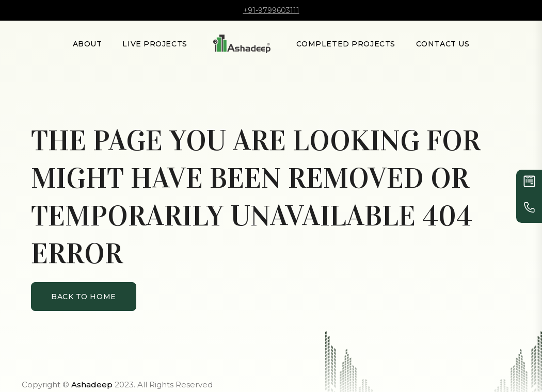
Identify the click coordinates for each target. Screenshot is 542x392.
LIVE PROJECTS (155, 44)
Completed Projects (346, 44)
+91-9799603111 (271, 10)
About (87, 44)
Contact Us (443, 44)
